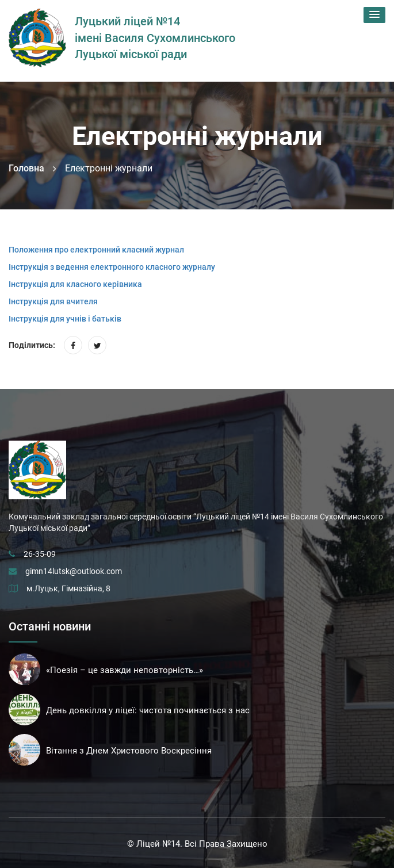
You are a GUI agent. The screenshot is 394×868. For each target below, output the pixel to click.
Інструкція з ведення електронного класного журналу (112, 267)
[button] (374, 15)
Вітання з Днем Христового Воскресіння (129, 751)
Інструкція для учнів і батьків (65, 319)
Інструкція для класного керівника (75, 284)
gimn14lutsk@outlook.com (74, 571)
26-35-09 (40, 554)
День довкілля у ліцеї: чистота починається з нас (148, 710)
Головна (26, 168)
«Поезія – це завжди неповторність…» (125, 670)
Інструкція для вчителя (53, 301)
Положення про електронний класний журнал (96, 250)
